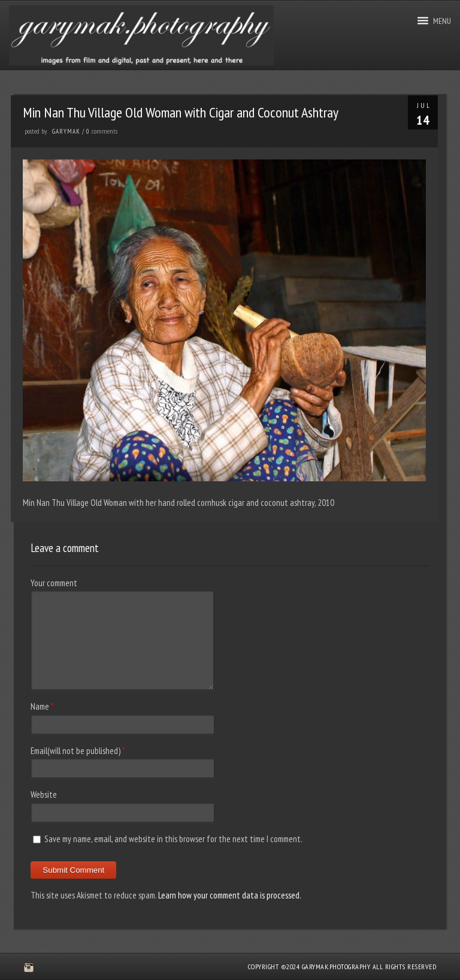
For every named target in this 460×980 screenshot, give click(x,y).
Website (44, 794)
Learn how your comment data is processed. (230, 895)
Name (40, 706)
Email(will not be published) (75, 751)
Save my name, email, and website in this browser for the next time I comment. (173, 839)
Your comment (54, 583)
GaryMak (66, 131)
